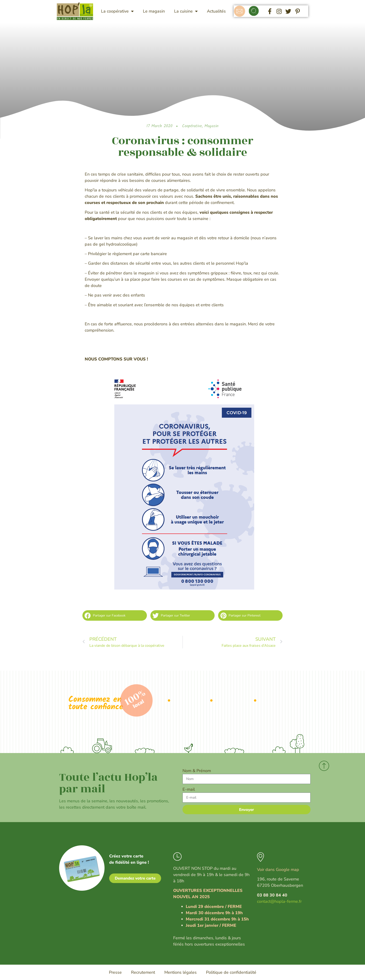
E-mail (189, 789)
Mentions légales (181, 972)
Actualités (216, 11)
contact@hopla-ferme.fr (279, 901)
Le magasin (154, 11)
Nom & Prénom (197, 771)
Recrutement (143, 972)
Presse (115, 972)
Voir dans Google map (278, 870)
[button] (254, 11)
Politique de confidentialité (231, 972)
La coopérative (117, 11)
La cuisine (186, 11)
